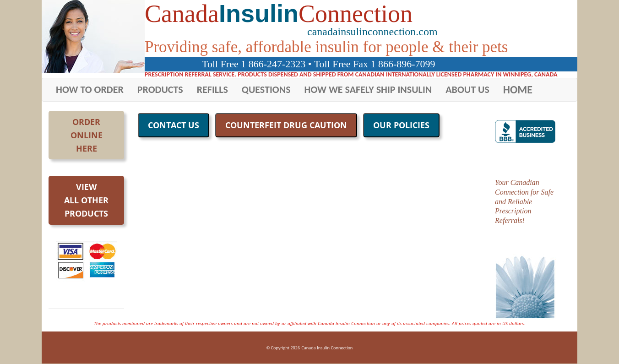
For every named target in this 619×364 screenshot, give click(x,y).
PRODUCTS (160, 90)
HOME (518, 90)
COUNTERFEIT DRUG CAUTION (286, 125)
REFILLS (212, 90)
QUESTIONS (266, 90)
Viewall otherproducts (86, 200)
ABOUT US (467, 90)
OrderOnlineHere (87, 135)
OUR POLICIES (401, 125)
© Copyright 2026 (283, 348)
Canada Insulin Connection (327, 348)
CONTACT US (174, 125)
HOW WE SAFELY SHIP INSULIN (368, 90)
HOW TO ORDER (90, 90)
